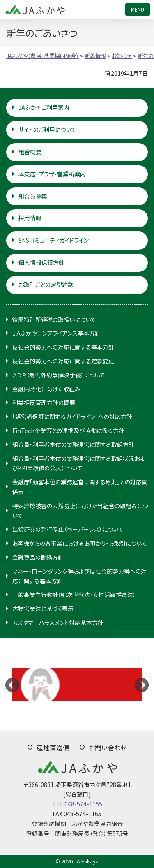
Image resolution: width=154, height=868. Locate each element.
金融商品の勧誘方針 (38, 557)
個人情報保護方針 (41, 262)
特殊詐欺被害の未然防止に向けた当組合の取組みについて (80, 511)
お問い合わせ (108, 748)
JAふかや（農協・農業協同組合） (35, 9)
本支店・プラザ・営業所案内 (52, 174)
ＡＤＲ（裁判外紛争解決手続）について (59, 375)
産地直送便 (53, 748)
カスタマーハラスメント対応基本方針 (58, 623)
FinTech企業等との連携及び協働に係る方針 (68, 431)
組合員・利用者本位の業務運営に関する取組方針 (73, 444)
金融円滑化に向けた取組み (46, 389)
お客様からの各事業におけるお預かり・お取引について (80, 543)
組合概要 (30, 152)
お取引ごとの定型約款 (46, 285)
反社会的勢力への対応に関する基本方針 (63, 347)
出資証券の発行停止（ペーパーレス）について (68, 529)
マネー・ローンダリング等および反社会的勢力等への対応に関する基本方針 (79, 576)
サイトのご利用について (47, 130)
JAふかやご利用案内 (44, 107)
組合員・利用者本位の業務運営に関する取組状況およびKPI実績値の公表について (78, 463)
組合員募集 (33, 196)
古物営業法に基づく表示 (43, 609)
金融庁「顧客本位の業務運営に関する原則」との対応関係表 (80, 487)
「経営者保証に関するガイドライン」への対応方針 (72, 417)
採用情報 (30, 218)
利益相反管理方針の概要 (44, 403)
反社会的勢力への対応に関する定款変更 (63, 361)
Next (142, 685)
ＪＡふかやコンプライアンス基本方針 (56, 333)
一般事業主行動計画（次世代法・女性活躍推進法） (74, 595)
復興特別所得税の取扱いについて (54, 319)
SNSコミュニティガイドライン (54, 240)
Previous (12, 685)
